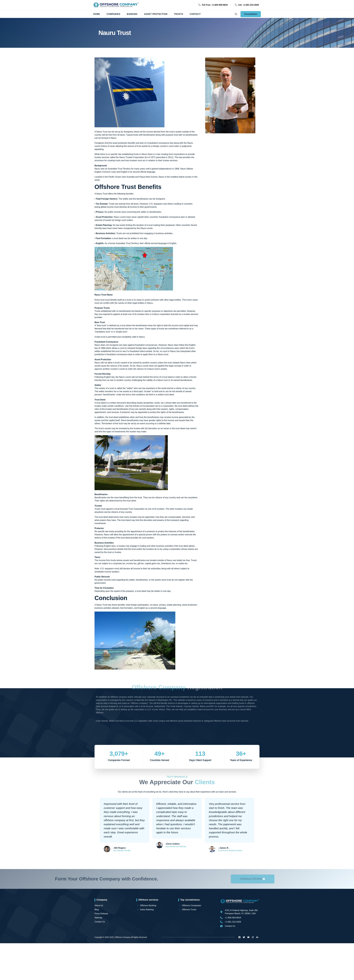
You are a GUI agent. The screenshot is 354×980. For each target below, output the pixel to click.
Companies (113, 14)
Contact (195, 14)
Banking (132, 14)
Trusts (179, 14)
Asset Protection (156, 14)
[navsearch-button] (236, 14)
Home (97, 14)
